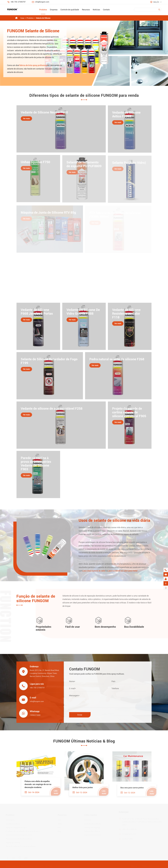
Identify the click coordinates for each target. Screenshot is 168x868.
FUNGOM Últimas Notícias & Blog (84, 741)
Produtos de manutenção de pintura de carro (23, 831)
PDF (59, 828)
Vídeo (60, 824)
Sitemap (134, 866)
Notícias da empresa (92, 828)
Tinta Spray (10, 820)
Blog (59, 831)
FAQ (59, 820)
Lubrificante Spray (13, 824)
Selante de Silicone (43, 18)
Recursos (86, 10)
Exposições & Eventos (93, 835)
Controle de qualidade (70, 10)
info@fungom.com (42, 2)
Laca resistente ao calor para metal (125, 571)
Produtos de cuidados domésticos (19, 839)
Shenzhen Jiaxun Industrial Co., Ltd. (34, 866)
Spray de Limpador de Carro (17, 828)
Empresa (54, 10)
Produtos (43, 10)
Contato (106, 10)
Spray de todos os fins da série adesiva (21, 846)
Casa (22, 18)
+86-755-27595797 (18, 2)
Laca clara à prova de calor (96, 571)
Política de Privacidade (151, 866)
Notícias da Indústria (92, 831)
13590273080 (33, 715)
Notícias (96, 10)
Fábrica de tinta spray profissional (33, 65)
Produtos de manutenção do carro (19, 835)
